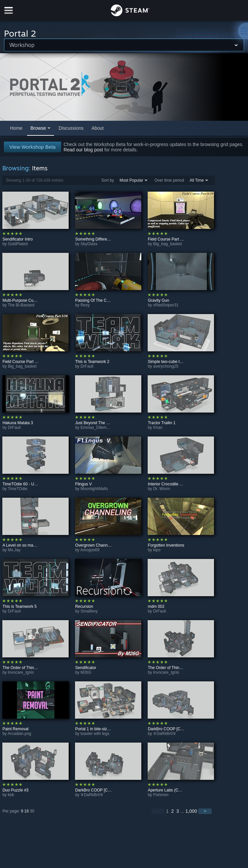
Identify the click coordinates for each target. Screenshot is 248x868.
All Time (197, 180)
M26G (86, 672)
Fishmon (161, 795)
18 (26, 811)
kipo (157, 550)
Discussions (71, 128)
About (97, 128)
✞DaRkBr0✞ (164, 734)
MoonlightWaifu (94, 489)
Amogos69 (90, 550)
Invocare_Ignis (21, 672)
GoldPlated (17, 244)
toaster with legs (95, 734)
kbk (11, 795)
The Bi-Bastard (21, 305)
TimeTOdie (17, 489)
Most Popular (131, 180)
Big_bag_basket (167, 244)
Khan (158, 428)
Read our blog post (83, 150)
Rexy (85, 305)
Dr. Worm (161, 489)
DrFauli (87, 366)
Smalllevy (89, 611)
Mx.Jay (14, 550)
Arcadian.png (19, 734)
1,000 (191, 811)
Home (16, 128)
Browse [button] (38, 128)
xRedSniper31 (166, 305)
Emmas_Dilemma (96, 428)
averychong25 (165, 366)
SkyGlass (89, 244)
